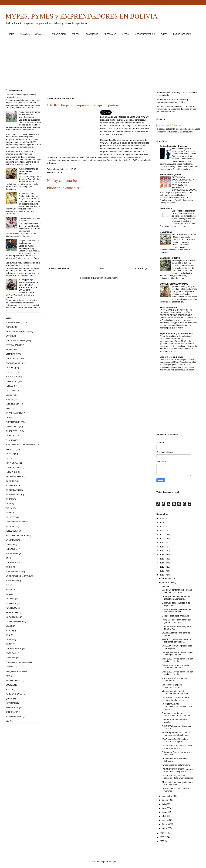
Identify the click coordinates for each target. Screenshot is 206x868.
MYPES (125, 34)
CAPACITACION (59, 34)
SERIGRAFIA (12, 712)
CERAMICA (11, 603)
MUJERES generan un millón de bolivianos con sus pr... (176, 641)
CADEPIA (76, 34)
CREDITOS (11, 390)
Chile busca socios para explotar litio (176, 360)
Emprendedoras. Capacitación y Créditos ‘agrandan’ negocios (20, 153)
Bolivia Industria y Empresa (173, 146)
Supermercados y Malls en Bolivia (176, 333)
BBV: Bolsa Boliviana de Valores (20, 445)
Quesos (9, 699)
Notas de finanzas (169, 307)
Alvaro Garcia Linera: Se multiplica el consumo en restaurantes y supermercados (176, 339)
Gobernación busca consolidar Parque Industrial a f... (176, 667)
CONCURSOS (92, 34)
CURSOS (10, 481)
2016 (162, 555)
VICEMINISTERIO (14, 717)
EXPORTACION (13, 422)
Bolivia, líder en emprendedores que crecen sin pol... (176, 611)
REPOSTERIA (12, 617)
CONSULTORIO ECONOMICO (174, 284)
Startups (9, 399)
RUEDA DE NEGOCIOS (17, 535)
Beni (8, 594)
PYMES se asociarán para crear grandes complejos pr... (176, 621)
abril (164, 816)
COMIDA (10, 544)
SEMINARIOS (12, 708)
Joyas (8, 409)
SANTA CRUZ (12, 427)
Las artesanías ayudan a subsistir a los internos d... (177, 747)
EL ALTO (10, 440)
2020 (162, 539)
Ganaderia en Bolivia (170, 258)
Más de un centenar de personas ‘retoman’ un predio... (177, 591)
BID (7, 585)
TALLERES (11, 436)
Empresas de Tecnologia (17, 522)
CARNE (9, 640)
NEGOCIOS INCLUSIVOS (18, 576)
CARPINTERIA (12, 431)
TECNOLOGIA (12, 404)
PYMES (164, 34)
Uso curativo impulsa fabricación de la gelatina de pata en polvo (23, 264)
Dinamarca (11, 658)
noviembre (167, 582)
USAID (9, 626)
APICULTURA (12, 554)
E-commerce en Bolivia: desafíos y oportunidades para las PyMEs (172, 101)
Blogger (112, 862)
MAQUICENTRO (13, 680)
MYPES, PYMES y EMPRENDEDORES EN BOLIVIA (82, 16)
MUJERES (10, 354)
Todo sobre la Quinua (170, 175)
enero (165, 828)
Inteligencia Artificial (15, 671)
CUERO (9, 458)
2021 (162, 535)
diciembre (167, 578)
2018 (162, 547)
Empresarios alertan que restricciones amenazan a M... (176, 714)
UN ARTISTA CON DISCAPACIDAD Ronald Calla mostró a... (177, 707)
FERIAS (9, 386)
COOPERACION (13, 563)
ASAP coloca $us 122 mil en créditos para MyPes (175, 740)
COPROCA (11, 653)
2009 (162, 837)
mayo (165, 812)
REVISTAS (11, 703)
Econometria (166, 208)
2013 (162, 567)
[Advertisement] (101, 64)
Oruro (8, 504)
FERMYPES (11, 472)
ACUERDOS (11, 486)
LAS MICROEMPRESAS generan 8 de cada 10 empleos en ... (177, 770)
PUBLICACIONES (14, 694)
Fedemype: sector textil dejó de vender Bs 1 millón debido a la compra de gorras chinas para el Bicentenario (177, 109)
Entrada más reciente (59, 268)
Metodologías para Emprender (33, 34)
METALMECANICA (14, 476)
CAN (8, 635)
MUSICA (10, 685)
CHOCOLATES (13, 490)
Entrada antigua (141, 268)
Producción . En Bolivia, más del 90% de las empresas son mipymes (23, 136)
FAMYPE (10, 667)
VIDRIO (9, 631)
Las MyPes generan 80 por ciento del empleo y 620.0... (177, 654)
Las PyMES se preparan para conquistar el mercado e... (175, 699)
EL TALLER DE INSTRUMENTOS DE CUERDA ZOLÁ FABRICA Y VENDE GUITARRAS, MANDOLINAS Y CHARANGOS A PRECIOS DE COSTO (22, 289)
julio (164, 804)
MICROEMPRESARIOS (145, 34)
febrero (166, 824)
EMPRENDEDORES (182, 34)
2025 (162, 519)
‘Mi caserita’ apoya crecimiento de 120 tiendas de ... (177, 783)
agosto (166, 800)
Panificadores (12, 612)
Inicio (101, 268)
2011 (162, 575)
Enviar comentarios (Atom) (105, 278)
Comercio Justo (13, 467)
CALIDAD (10, 599)
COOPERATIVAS (14, 649)
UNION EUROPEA (14, 621)
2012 (162, 571)
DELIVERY (11, 517)
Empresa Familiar (14, 572)
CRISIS (9, 567)
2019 (162, 543)
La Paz (9, 418)
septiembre (168, 796)
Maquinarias (166, 232)
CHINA (9, 644)
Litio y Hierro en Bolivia (171, 357)
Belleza (9, 590)
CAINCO (10, 454)
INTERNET (11, 526)
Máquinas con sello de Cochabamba (29, 242)
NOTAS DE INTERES (15, 341)
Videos (9, 350)
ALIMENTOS (12, 377)
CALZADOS (11, 540)
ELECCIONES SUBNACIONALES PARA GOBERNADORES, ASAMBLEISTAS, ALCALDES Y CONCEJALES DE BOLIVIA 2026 (178, 185)
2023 (162, 527)
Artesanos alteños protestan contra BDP (174, 680)
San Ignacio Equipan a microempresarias (172, 686)
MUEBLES (10, 449)
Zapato (9, 513)
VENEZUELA (12, 531)
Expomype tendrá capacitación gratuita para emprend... (176, 598)
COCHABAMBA (13, 363)
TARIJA (9, 508)
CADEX (60, 172)
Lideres (9, 395)
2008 (162, 841)
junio (165, 808)
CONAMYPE (11, 381)
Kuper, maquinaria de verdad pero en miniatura (28, 171)
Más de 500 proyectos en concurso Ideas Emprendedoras (177, 777)
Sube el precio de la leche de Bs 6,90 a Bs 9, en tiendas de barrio (183, 263)
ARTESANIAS (110, 34)
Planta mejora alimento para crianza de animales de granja (29, 114)
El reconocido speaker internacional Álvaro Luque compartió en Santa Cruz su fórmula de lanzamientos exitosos (184, 154)
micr (8, 721)
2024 (162, 523)
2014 (162, 563)
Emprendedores (13, 322)
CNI (7, 558)
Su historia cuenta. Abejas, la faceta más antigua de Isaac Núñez (29, 196)
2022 (162, 531)
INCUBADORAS (13, 495)
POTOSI (9, 689)
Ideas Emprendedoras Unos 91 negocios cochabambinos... (176, 734)
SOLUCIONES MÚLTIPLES (184, 235)
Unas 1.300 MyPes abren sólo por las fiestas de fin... (177, 660)
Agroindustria (12, 581)
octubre (166, 586)
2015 (162, 559)
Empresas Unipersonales (17, 662)
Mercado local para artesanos (175, 616)
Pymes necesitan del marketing (176, 765)
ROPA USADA (12, 463)
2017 (162, 551)
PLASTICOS (11, 608)
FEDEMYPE (11, 549)
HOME (11, 34)
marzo (165, 820)
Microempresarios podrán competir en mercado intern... (176, 692)
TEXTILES (10, 372)
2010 (162, 833)
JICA (8, 676)
